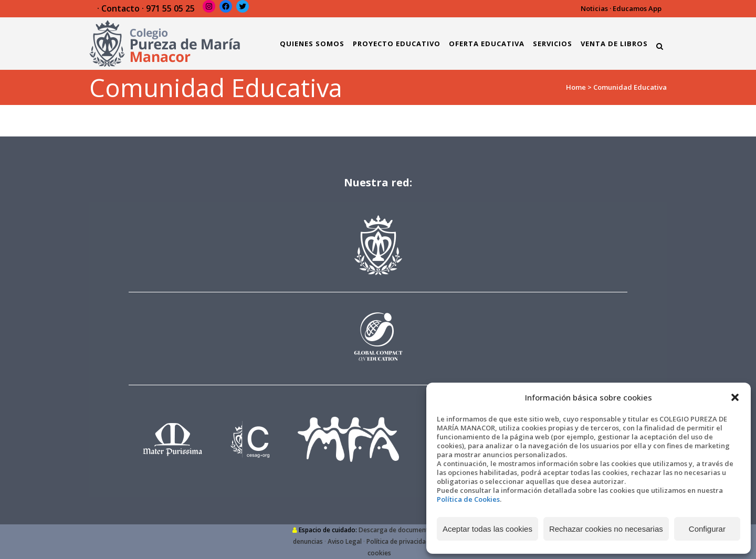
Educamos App (637, 8)
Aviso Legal (345, 541)
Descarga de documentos (397, 530)
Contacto (120, 8)
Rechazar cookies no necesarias (606, 529)
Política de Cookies (468, 499)
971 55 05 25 (170, 8)
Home (576, 87)
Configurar (707, 529)
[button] (735, 397)
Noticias (594, 8)
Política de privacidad (398, 541)
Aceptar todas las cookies (487, 529)
